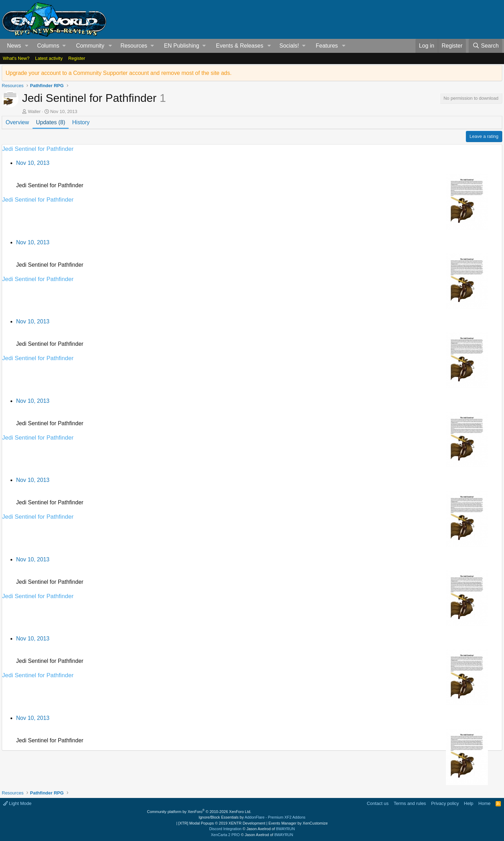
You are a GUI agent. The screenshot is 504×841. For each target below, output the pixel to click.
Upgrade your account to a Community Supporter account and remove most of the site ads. (119, 73)
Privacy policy (445, 803)
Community (90, 46)
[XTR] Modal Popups (222, 823)
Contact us (378, 803)
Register (77, 58)
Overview (17, 122)
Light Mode (17, 803)
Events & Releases (240, 46)
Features (327, 46)
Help (469, 803)
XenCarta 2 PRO (226, 835)
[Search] (485, 46)
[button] (27, 46)
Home (485, 803)
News (14, 46)
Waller (34, 111)
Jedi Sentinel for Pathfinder (38, 149)
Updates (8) (51, 122)
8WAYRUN (286, 829)
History (81, 122)
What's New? (16, 58)
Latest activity (49, 58)
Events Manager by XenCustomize (298, 823)
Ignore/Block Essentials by (252, 817)
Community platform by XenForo (199, 812)
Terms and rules (410, 803)
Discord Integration (225, 829)
